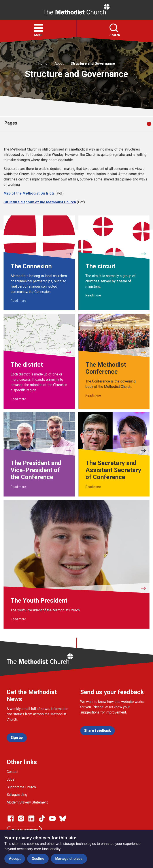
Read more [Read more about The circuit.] (93, 295)
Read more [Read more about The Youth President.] (18, 619)
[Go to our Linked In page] (31, 818)
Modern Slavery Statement (27, 802)
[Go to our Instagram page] (21, 818)
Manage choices (69, 859)
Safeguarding (17, 795)
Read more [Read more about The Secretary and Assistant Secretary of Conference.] (93, 487)
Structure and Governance (93, 63)
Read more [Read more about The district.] (18, 399)
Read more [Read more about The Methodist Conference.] (93, 395)
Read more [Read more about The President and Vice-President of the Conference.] (18, 487)
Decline (38, 859)
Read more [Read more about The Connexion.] (18, 301)
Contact (12, 772)
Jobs (11, 779)
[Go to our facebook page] (11, 818)
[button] (38, 28)
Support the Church (21, 787)
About (59, 63)
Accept (15, 859)
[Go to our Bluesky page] (63, 818)
